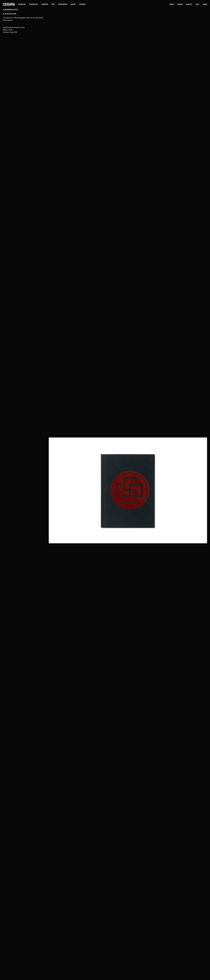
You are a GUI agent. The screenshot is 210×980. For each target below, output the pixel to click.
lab (53, 4)
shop (172, 4)
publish (45, 4)
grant (73, 4)
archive (82, 4)
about (180, 4)
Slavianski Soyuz (10, 10)
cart (197, 4)
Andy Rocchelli (11, 14)
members (33, 4)
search (189, 4)
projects (22, 4)
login (205, 4)
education (63, 4)
